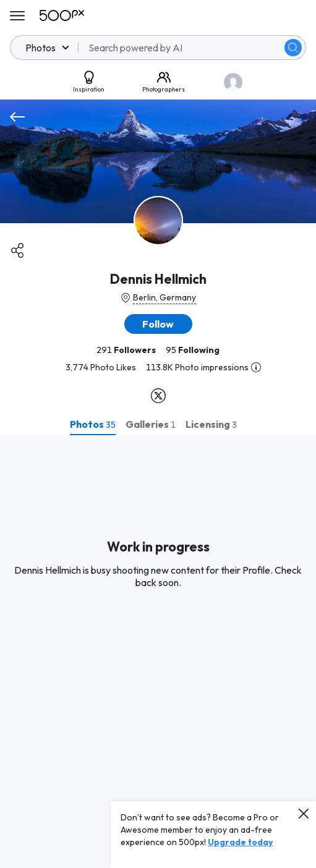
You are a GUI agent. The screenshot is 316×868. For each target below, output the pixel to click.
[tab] (93, 424)
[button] (158, 324)
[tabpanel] (158, 652)
